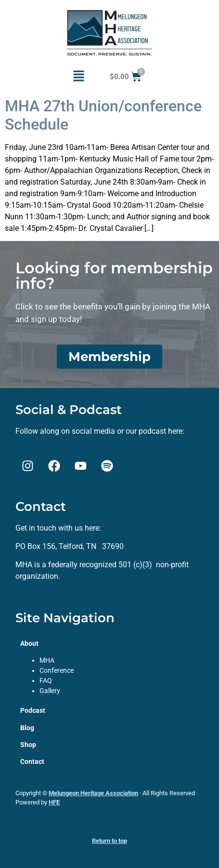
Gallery (50, 691)
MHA (47, 660)
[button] (78, 77)
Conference (57, 670)
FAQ (46, 681)
